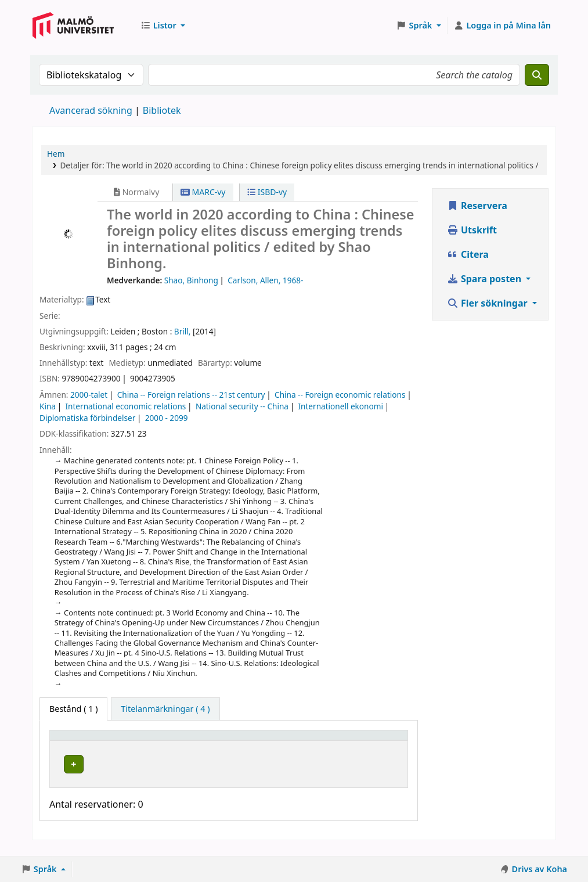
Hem (56, 154)
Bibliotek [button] (154, 741)
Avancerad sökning (91, 110)
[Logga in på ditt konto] (502, 26)
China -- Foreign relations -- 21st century (191, 395)
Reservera (477, 206)
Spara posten (485, 279)
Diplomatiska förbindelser (87, 418)
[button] (163, 26)
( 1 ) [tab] (73, 709)
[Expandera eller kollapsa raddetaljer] (382, 775)
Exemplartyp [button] (81, 741)
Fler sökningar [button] (488, 303)
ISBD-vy (267, 192)
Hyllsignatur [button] (254, 741)
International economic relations (125, 406)
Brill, (183, 331)
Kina (48, 406)
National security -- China (242, 406)
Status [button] (322, 741)
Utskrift (472, 230)
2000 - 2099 (167, 418)
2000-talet (89, 395)
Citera (468, 254)
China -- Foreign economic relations (340, 395)
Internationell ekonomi (340, 406)
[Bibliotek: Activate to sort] (177, 740)
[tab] (165, 709)
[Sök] (537, 75)
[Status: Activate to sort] (329, 740)
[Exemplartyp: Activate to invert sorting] (91, 740)
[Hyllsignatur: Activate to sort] (263, 740)
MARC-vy (203, 192)
